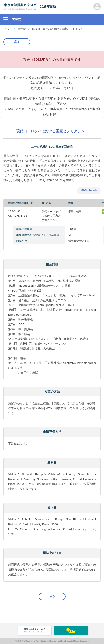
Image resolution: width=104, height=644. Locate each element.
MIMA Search (89, 191)
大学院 (22, 29)
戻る (17, 42)
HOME (7, 29)
